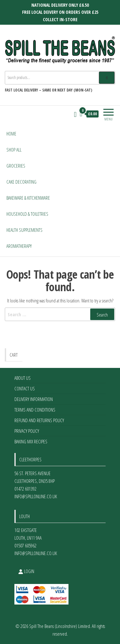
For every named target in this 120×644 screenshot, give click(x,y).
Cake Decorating (21, 182)
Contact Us (25, 388)
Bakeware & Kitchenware (28, 198)
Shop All (14, 150)
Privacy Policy (27, 431)
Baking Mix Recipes (31, 441)
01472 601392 (25, 489)
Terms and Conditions (35, 410)
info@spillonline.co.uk (36, 496)
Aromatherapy (19, 246)
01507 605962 (25, 545)
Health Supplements (24, 230)
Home (11, 134)
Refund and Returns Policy (39, 420)
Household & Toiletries (27, 214)
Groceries (16, 166)
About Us (23, 378)
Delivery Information (34, 399)
